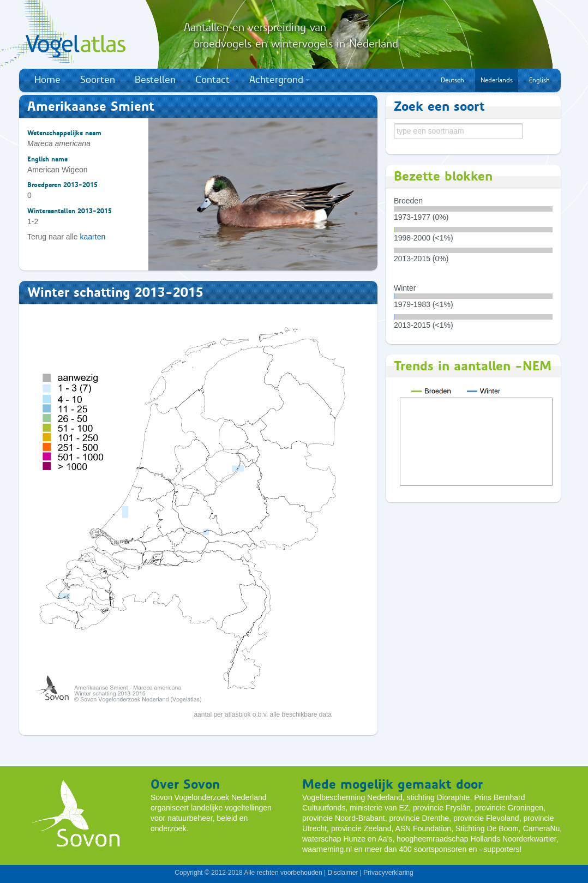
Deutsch (452, 80)
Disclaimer (343, 873)
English (539, 80)
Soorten (98, 80)
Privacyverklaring (388, 873)
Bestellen (155, 80)
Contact (212, 80)
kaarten (93, 237)
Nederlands (497, 80)
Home (47, 80)
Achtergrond (280, 80)
